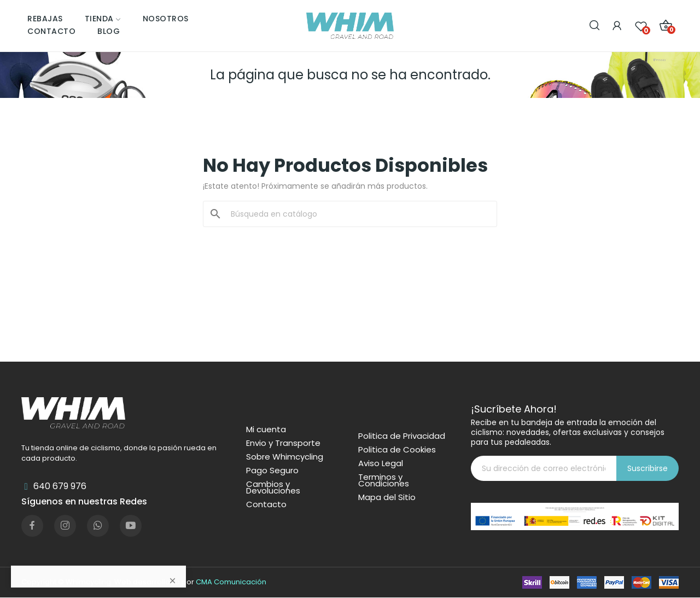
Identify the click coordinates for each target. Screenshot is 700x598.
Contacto (266, 504)
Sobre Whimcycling (285, 457)
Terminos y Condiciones (384, 480)
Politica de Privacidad (402, 436)
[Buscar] (357, 214)
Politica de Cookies (397, 450)
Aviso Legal (381, 463)
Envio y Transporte (283, 443)
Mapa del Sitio (387, 497)
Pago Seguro (272, 471)
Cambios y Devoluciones (273, 487)
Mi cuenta (266, 429)
